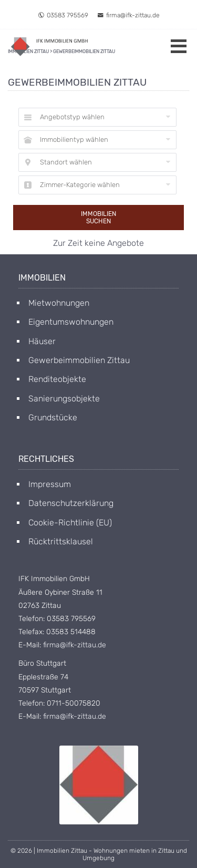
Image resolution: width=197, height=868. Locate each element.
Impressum (50, 484)
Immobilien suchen (98, 218)
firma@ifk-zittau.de (128, 15)
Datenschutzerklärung (71, 503)
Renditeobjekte (57, 379)
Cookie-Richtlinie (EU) (70, 523)
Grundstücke (53, 417)
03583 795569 (63, 15)
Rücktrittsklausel (61, 541)
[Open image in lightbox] (99, 785)
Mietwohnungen (59, 303)
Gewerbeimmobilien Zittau (79, 360)
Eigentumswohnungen (71, 322)
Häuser (42, 341)
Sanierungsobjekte (64, 399)
